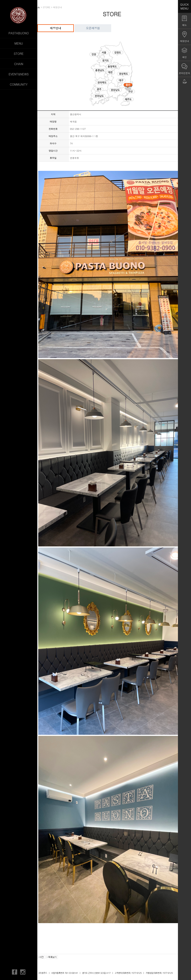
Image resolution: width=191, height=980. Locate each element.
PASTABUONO (19, 33)
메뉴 (184, 25)
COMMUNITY (19, 84)
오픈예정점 (93, 28)
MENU (19, 43)
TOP (184, 81)
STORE (19, 54)
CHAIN (19, 64)
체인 (184, 57)
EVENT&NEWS (19, 74)
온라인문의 (184, 73)
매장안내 (56, 28)
